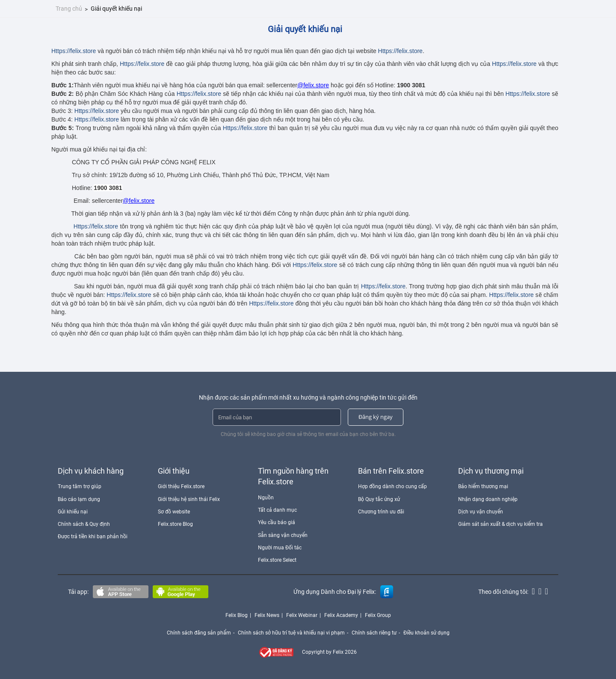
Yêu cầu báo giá (277, 522)
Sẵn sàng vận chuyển (283, 535)
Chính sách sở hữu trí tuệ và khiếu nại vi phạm (291, 633)
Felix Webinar (302, 615)
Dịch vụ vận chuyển (481, 512)
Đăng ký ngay (376, 417)
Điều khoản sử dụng (426, 633)
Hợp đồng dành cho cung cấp (392, 486)
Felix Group (378, 615)
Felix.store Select (277, 560)
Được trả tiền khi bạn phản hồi (93, 537)
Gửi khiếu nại (73, 512)
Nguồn (266, 498)
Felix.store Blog (175, 524)
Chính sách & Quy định (84, 524)
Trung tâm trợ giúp (80, 486)
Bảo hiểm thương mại (483, 486)
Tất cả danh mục (277, 510)
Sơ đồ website (174, 512)
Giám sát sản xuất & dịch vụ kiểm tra (500, 524)
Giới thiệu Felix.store (181, 486)
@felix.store (313, 85)
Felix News (267, 615)
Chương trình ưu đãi (381, 512)
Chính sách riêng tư (374, 633)
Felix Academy (341, 615)
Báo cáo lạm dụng (79, 499)
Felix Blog (237, 615)
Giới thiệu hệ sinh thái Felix (189, 499)
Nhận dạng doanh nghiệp (488, 499)
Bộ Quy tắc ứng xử (379, 499)
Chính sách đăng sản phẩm (199, 633)
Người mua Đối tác (280, 548)
